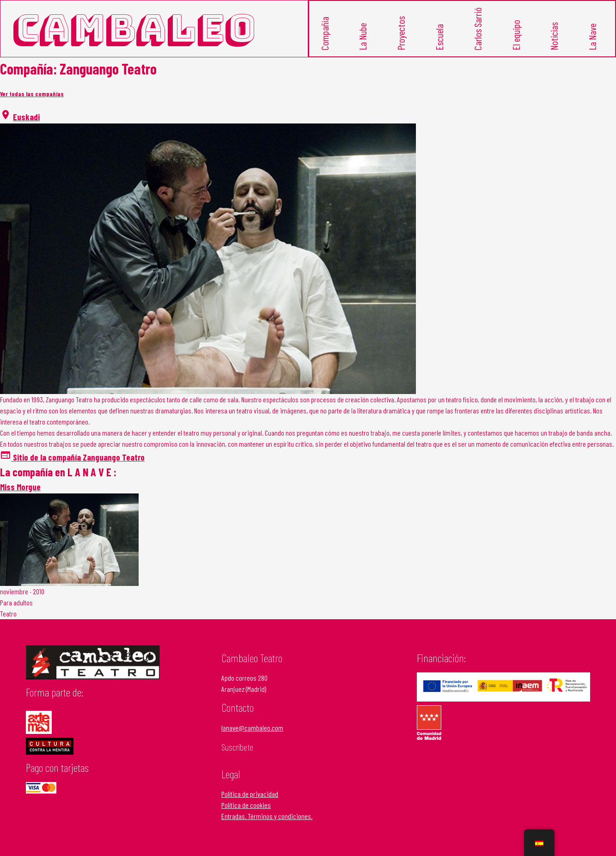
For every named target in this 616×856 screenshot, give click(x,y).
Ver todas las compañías (32, 102)
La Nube (363, 46)
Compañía (325, 43)
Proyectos (402, 43)
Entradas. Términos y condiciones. (267, 824)
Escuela (440, 47)
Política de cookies (246, 813)
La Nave (593, 46)
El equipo (516, 45)
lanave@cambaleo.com (252, 736)
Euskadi (26, 125)
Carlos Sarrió (478, 39)
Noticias (555, 46)
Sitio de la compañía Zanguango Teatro (72, 465)
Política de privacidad (250, 802)
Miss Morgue (20, 495)
